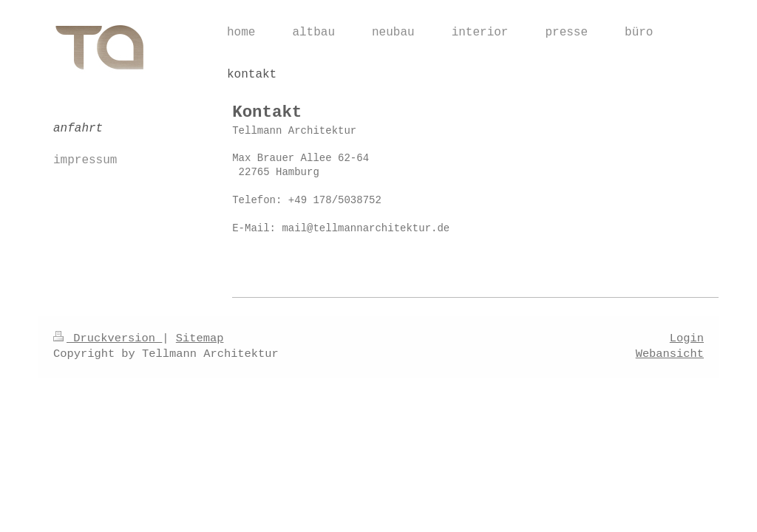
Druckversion (108, 338)
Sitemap (200, 338)
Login (687, 338)
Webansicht (670, 354)
